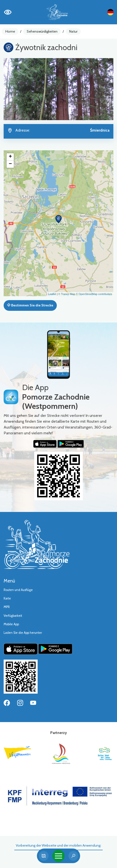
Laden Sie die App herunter (23, 633)
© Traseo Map (67, 294)
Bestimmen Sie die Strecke (30, 305)
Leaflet (52, 294)
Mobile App (11, 624)
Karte (7, 598)
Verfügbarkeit (13, 616)
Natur (73, 31)
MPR (7, 607)
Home (10, 31)
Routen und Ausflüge (18, 590)
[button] (58, 219)
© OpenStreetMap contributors (94, 294)
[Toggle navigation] (58, 856)
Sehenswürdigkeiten (42, 31)
